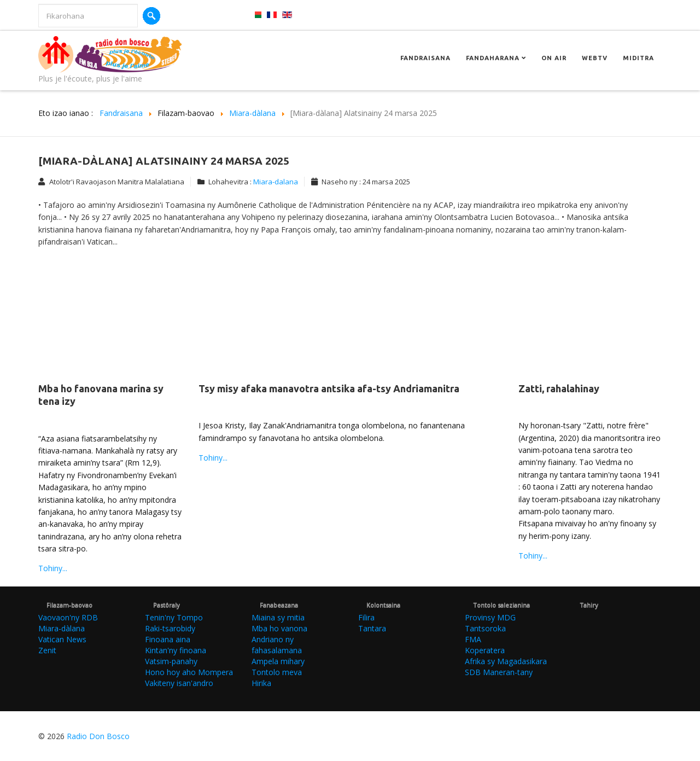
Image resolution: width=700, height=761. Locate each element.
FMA (473, 639)
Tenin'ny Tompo (174, 617)
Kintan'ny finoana (176, 650)
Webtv (595, 58)
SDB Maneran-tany (499, 672)
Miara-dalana (276, 182)
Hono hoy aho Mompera (189, 672)
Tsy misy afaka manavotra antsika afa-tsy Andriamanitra (329, 388)
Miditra (638, 58)
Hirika (261, 683)
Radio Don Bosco (98, 736)
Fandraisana (425, 58)
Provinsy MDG (490, 617)
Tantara (372, 628)
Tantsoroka (485, 628)
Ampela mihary (278, 661)
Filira (366, 617)
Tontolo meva (277, 672)
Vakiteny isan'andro (179, 683)
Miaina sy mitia (278, 617)
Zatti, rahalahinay (559, 388)
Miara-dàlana (62, 628)
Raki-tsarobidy (170, 628)
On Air (554, 58)
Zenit (47, 650)
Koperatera (485, 650)
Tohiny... (53, 568)
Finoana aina (168, 639)
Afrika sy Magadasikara (506, 661)
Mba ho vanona (279, 628)
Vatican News (62, 639)
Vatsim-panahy (171, 661)
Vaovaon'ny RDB (68, 617)
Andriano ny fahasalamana (277, 645)
